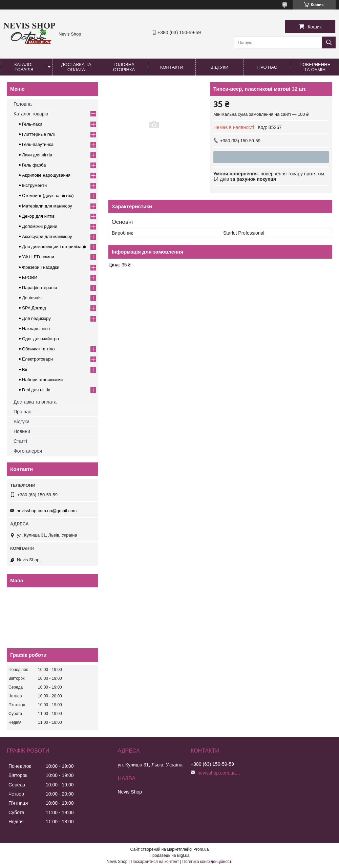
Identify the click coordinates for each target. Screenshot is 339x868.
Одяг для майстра (40, 339)
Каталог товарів (24, 67)
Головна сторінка (124, 67)
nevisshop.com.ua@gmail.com (47, 511)
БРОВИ (30, 277)
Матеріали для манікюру (47, 206)
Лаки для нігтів (37, 155)
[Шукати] (329, 42)
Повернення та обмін (315, 67)
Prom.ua (201, 849)
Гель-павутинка (38, 144)
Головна (23, 104)
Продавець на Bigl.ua (169, 855)
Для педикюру (36, 318)
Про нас (267, 67)
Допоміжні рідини (40, 226)
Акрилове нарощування (46, 175)
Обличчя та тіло (38, 349)
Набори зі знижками (42, 380)
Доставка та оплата (76, 67)
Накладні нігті (36, 329)
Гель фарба (34, 165)
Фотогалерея (28, 451)
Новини (22, 431)
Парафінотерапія (39, 288)
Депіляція (32, 298)
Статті (20, 441)
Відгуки (219, 67)
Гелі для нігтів (36, 390)
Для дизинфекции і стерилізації (54, 247)
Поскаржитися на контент (155, 862)
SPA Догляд (34, 308)
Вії (25, 370)
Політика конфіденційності (207, 862)
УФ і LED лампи (38, 257)
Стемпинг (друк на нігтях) (48, 196)
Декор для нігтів (38, 216)
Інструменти (34, 185)
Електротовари (37, 359)
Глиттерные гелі (38, 134)
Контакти (172, 67)
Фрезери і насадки (41, 267)
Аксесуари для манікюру (47, 236)
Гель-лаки (32, 124)
